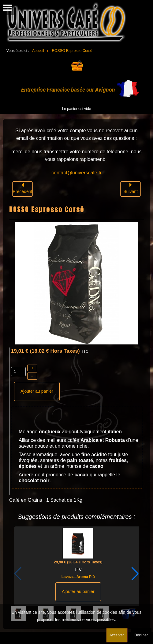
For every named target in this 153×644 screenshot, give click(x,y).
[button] (135, 574)
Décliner (141, 635)
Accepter (117, 635)
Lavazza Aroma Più (78, 577)
